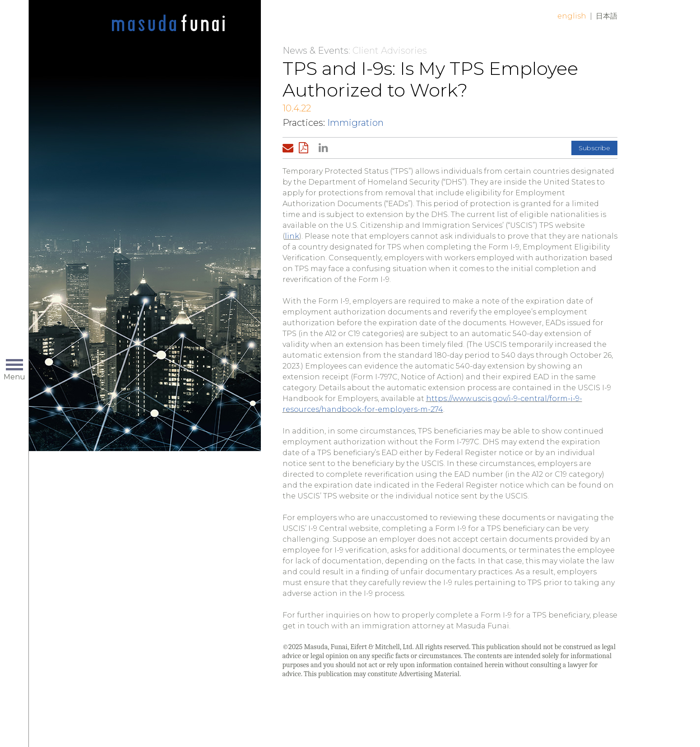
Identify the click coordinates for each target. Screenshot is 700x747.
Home (168, 23)
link (292, 236)
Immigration (355, 123)
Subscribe (594, 148)
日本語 (607, 16)
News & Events (315, 51)
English (572, 16)
